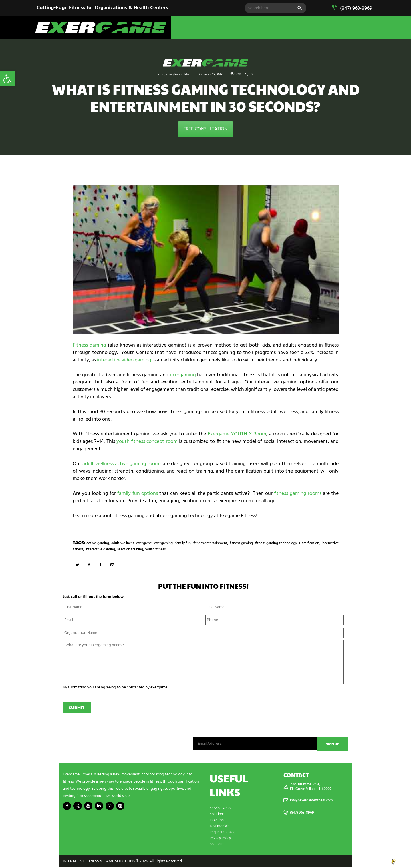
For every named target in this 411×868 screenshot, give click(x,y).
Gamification (110, 549)
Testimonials (220, 827)
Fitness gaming (89, 345)
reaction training (218, 549)
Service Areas (221, 809)
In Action (217, 821)
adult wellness (135, 543)
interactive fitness (143, 549)
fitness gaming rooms (298, 494)
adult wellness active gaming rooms (122, 464)
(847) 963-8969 (356, 8)
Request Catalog (224, 833)
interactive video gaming (124, 360)
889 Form (218, 845)
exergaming (183, 375)
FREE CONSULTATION (205, 129)
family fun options (138, 494)
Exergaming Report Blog (169, 74)
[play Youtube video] (206, 260)
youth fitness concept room (147, 442)
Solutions (218, 815)
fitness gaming (290, 543)
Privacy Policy (222, 839)
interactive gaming (181, 549)
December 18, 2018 (213, 74)
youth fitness (250, 549)
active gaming (102, 543)
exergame (163, 543)
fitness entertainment (249, 543)
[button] (7, 79)
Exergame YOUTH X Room (237, 434)
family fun (214, 543)
